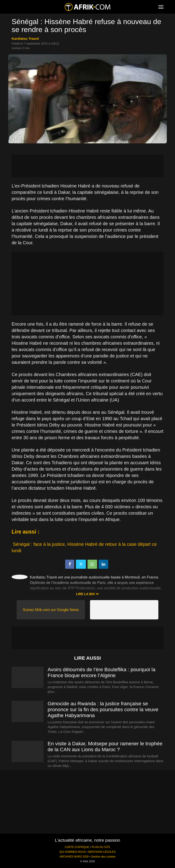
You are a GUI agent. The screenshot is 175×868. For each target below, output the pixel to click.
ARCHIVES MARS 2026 (74, 857)
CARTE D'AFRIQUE (77, 847)
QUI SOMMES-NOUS (73, 852)
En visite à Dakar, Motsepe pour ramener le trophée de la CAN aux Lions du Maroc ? (105, 747)
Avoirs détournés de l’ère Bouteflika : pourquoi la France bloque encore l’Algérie (102, 672)
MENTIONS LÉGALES (102, 852)
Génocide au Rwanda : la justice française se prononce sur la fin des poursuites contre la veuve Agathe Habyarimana (103, 710)
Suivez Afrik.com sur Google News (51, 610)
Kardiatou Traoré (25, 39)
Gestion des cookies (103, 857)
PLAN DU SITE (101, 847)
